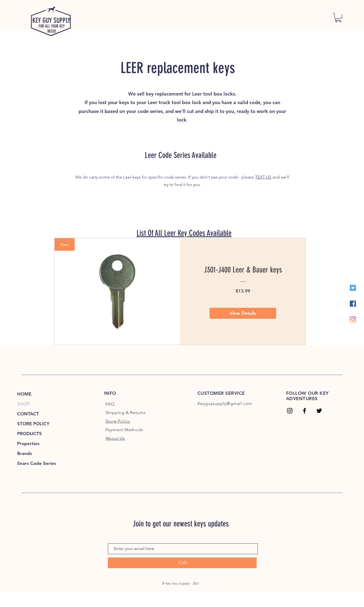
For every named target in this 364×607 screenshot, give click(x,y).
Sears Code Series (37, 463)
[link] (338, 18)
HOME (24, 394)
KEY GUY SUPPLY (51, 20)
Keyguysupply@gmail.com (225, 403)
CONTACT (28, 414)
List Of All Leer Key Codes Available (184, 233)
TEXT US (263, 177)
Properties (28, 443)
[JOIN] (182, 563)
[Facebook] (353, 304)
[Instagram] (353, 319)
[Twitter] (353, 288)
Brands (25, 453)
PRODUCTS (29, 434)
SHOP (23, 404)
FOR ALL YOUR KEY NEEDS (52, 29)
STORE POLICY (33, 424)
